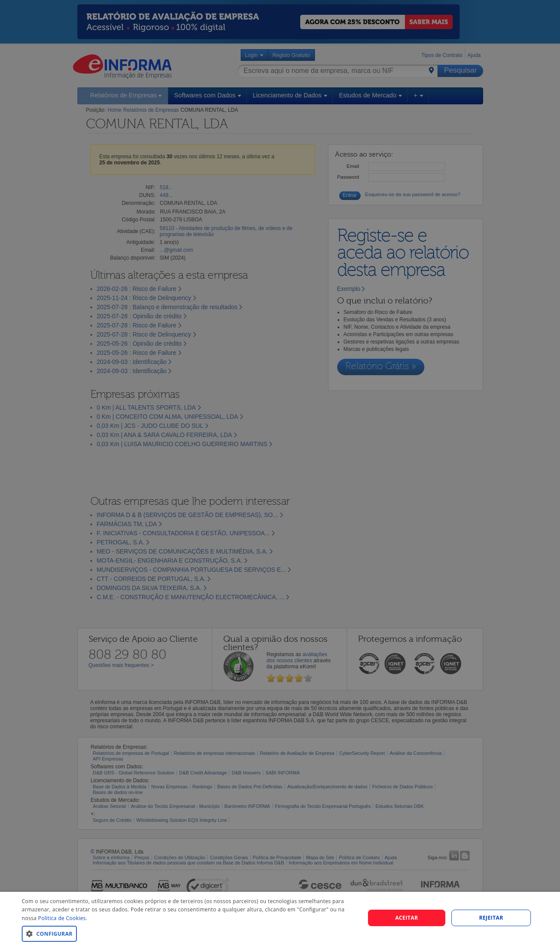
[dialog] (280, 918)
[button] (188, 933)
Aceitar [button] (407, 918)
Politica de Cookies (62, 918)
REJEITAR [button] (491, 918)
